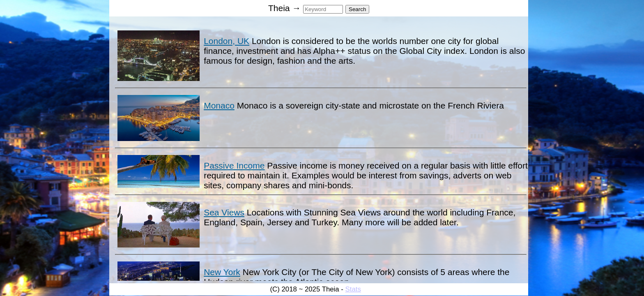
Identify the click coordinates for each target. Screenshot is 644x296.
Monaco (219, 105)
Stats (353, 289)
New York (222, 272)
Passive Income (234, 165)
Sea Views (224, 212)
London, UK (227, 41)
